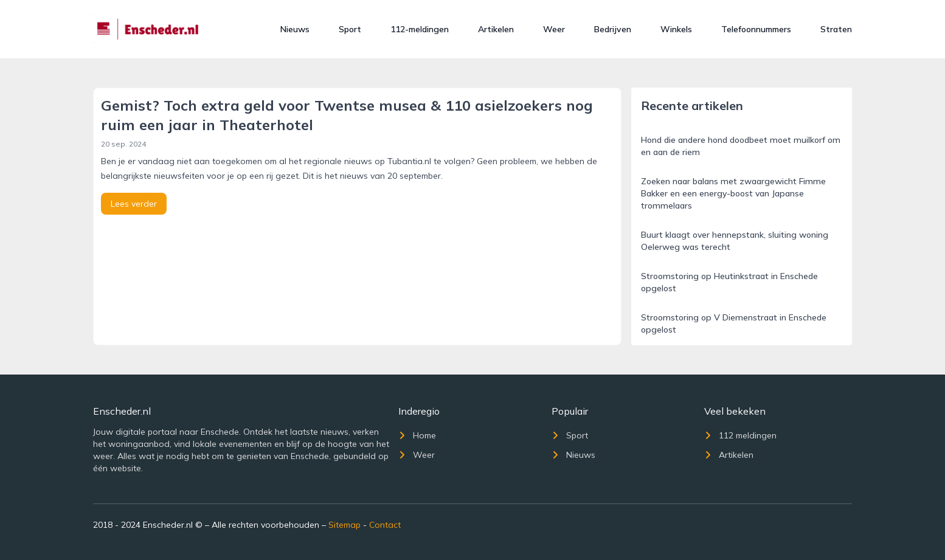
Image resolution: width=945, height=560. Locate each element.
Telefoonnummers (756, 29)
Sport (350, 29)
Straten (836, 29)
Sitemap (344, 525)
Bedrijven (613, 29)
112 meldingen (740, 435)
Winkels (676, 29)
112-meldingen (420, 29)
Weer (554, 29)
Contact (385, 525)
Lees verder (134, 204)
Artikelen (496, 29)
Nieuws (295, 29)
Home (417, 435)
